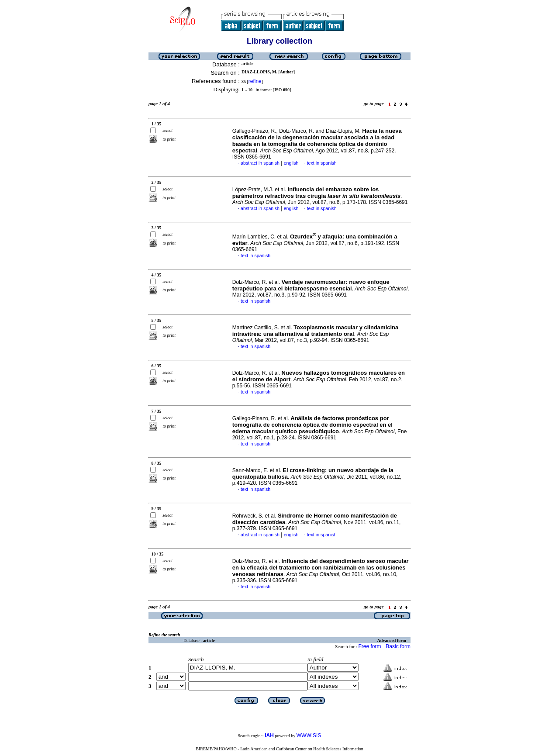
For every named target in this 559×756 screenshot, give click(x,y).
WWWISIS (309, 735)
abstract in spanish (260, 163)
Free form (369, 646)
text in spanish (322, 163)
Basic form (398, 646)
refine (255, 81)
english (291, 163)
